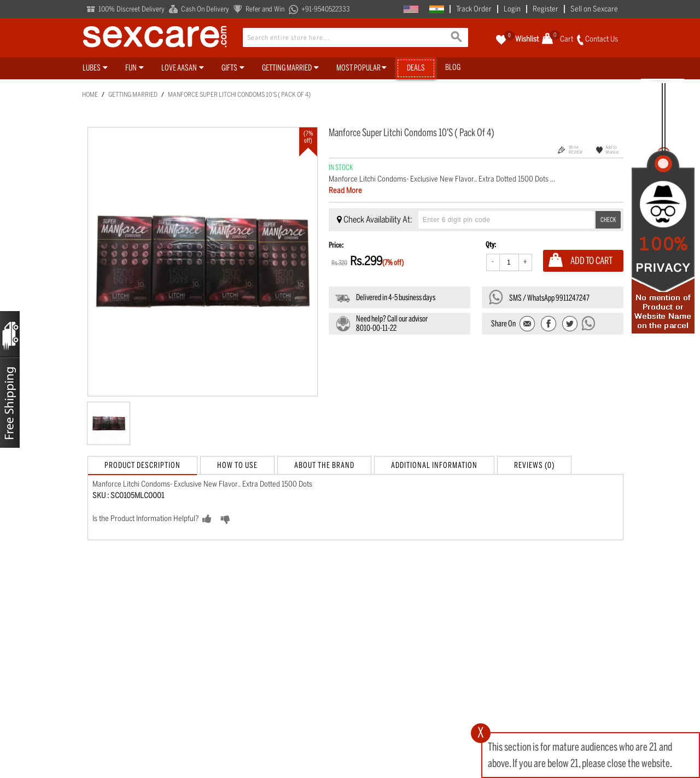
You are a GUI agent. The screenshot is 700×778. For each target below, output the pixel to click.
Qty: (491, 245)
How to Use (237, 465)
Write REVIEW (576, 150)
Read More (345, 191)
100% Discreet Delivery (132, 9)
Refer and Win (265, 9)
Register (546, 9)
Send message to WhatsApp (589, 323)
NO (243, 519)
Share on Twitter (570, 324)
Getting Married (133, 95)
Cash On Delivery (205, 9)
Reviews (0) (534, 465)
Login (512, 9)
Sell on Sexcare (594, 9)
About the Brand (324, 465)
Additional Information (434, 465)
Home (90, 95)
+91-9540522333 (326, 9)
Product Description (142, 465)
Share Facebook (549, 324)
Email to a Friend (528, 324)
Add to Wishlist (612, 150)
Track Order (474, 9)
